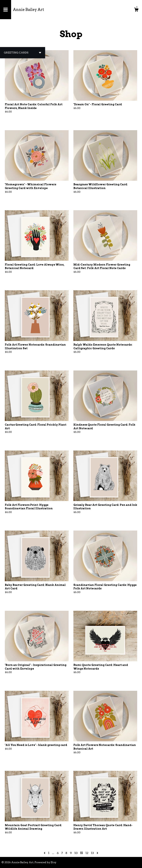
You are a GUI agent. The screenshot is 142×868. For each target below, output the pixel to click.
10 (76, 853)
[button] (23, 53)
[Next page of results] (97, 853)
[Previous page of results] (45, 853)
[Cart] (136, 10)
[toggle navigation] (6, 10)
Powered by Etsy (45, 862)
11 (82, 853)
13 (92, 853)
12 (87, 853)
